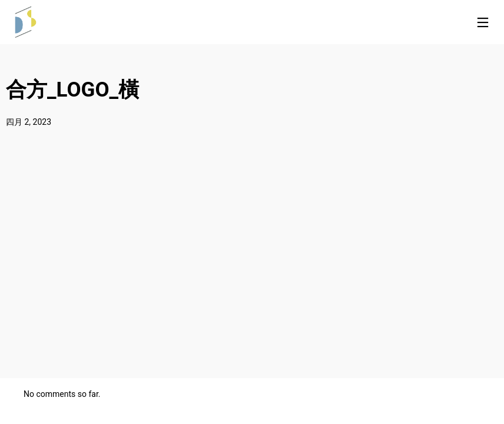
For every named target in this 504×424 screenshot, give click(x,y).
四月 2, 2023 (29, 122)
